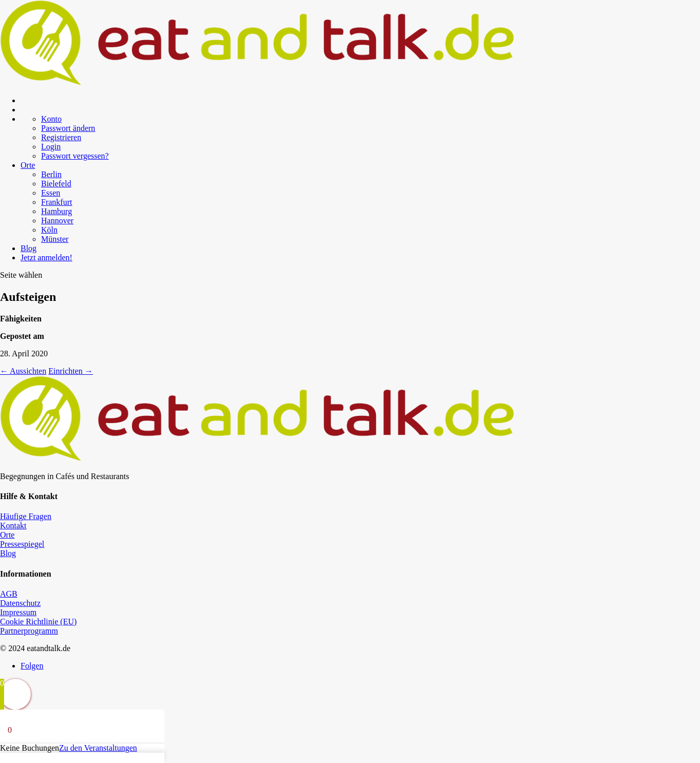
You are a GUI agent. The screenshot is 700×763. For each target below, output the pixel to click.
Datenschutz (20, 603)
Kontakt (13, 526)
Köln (49, 230)
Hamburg (56, 211)
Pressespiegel (22, 544)
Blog (29, 248)
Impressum (18, 612)
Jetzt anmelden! (46, 257)
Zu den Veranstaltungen (98, 748)
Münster (55, 239)
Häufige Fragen (26, 516)
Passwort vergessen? (75, 156)
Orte (28, 165)
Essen (51, 193)
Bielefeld (56, 184)
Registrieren (61, 137)
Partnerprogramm (29, 631)
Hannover (57, 221)
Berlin (51, 174)
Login (51, 147)
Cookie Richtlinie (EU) (38, 622)
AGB (9, 594)
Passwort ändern (68, 128)
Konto (51, 119)
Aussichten (23, 371)
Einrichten (71, 371)
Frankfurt (56, 202)
